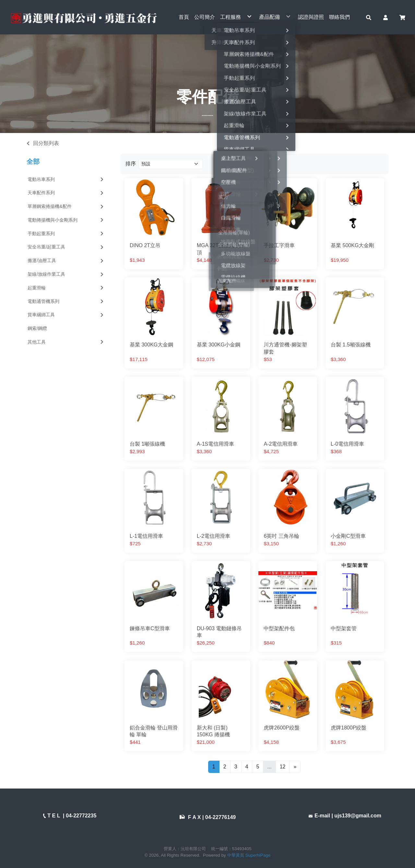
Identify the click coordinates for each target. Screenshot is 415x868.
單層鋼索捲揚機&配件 (66, 207)
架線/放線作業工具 (66, 274)
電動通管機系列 (66, 301)
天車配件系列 (66, 193)
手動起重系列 (66, 234)
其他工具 (66, 342)
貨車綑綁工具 (66, 315)
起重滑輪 (66, 288)
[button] (369, 17)
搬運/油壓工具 (66, 261)
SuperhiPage (258, 855)
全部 (33, 162)
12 (283, 767)
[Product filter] (171, 164)
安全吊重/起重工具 (66, 247)
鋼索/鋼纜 (37, 329)
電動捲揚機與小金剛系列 (66, 220)
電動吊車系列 (66, 179)
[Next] (295, 767)
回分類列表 (46, 143)
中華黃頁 (236, 855)
